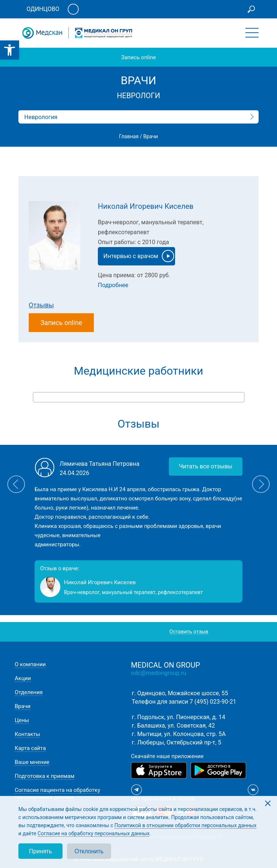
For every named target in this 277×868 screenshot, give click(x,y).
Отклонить (89, 851)
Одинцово (43, 9)
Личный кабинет (73, 9)
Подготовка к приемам (45, 776)
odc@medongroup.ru (159, 673)
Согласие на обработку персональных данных (93, 833)
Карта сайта (30, 748)
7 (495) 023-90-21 (213, 702)
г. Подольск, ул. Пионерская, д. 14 (178, 717)
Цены (22, 720)
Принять (41, 851)
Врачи (23, 706)
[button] (10, 50)
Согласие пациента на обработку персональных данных (57, 794)
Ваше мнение (32, 762)
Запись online (138, 57)
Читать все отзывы (205, 466)
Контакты (27, 734)
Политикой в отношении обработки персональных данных (185, 825)
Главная (129, 136)
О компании (30, 664)
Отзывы (41, 305)
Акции (23, 678)
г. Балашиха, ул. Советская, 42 (173, 726)
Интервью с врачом (139, 256)
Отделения (29, 692)
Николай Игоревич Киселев (146, 206)
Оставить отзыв (189, 632)
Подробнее (113, 285)
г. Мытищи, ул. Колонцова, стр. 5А (179, 734)
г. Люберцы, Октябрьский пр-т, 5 (176, 742)
